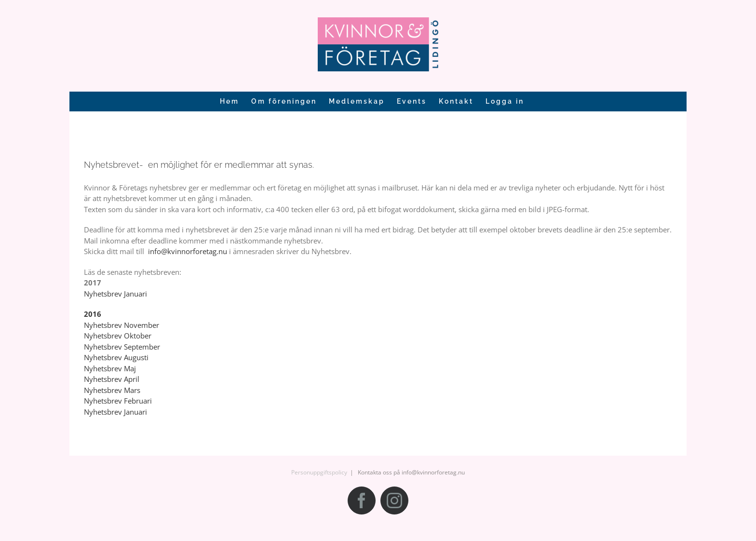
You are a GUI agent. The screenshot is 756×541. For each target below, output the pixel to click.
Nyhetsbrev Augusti (116, 357)
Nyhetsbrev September (122, 347)
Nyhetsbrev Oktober (118, 336)
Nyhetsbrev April (112, 379)
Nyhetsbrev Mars (112, 390)
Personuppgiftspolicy (319, 472)
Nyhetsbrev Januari (115, 294)
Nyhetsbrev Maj (110, 368)
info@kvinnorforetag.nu (188, 251)
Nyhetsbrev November (121, 325)
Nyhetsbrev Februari (118, 401)
